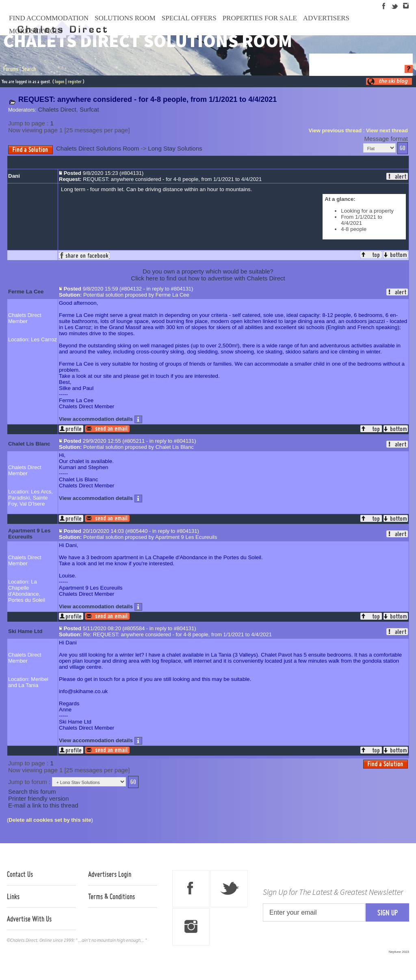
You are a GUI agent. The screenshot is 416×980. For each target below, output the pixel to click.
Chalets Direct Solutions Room (97, 148)
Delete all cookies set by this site (50, 820)
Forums (11, 69)
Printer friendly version (38, 798)
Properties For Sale (260, 18)
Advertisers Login (110, 874)
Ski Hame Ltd (25, 631)
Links (13, 896)
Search (29, 69)
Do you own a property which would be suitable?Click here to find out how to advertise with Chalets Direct (208, 275)
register (75, 81)
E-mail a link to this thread (43, 805)
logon (60, 81)
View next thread (387, 130)
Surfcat (89, 109)
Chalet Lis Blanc (29, 444)
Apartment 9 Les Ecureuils (29, 534)
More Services (36, 31)
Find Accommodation (49, 18)
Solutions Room (125, 18)
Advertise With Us (29, 919)
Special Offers (189, 18)
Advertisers (326, 18)
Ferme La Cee (26, 292)
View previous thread (335, 130)
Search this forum (32, 792)
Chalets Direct (57, 109)
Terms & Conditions (112, 896)
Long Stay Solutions (175, 148)
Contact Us (20, 874)
